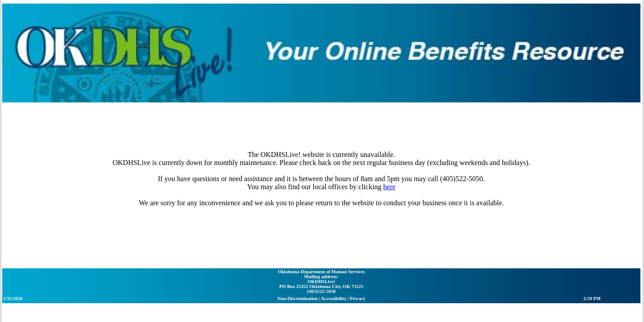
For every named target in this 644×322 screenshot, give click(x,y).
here (304, 130)
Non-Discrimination (298, 243)
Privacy (358, 243)
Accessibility (334, 243)
